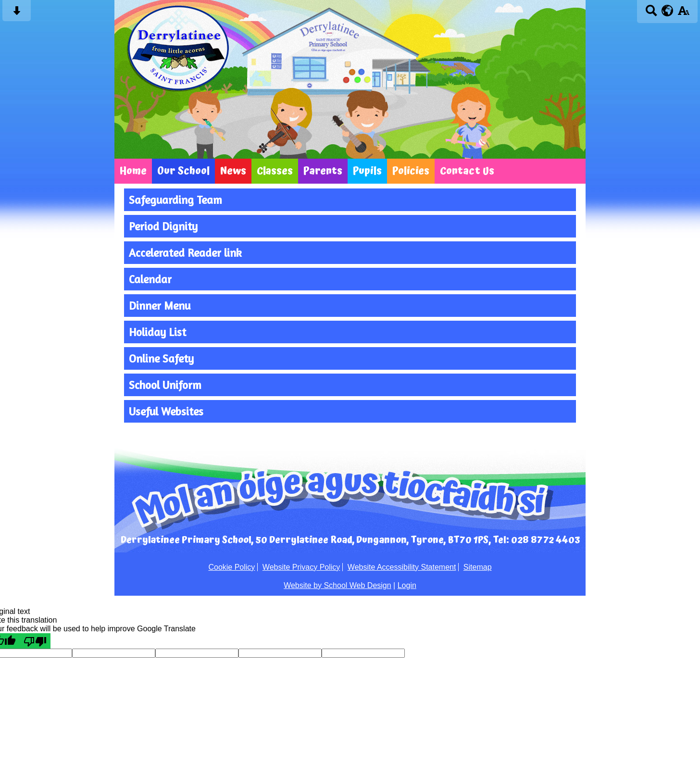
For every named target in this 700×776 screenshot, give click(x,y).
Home (133, 171)
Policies (411, 171)
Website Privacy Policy (301, 567)
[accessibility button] (683, 14)
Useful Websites (166, 411)
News (233, 171)
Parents (323, 171)
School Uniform (165, 385)
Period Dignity (163, 226)
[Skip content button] (17, 14)
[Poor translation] (35, 641)
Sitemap (478, 567)
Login (407, 585)
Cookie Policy (231, 567)
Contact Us (467, 171)
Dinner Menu (160, 306)
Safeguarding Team (175, 200)
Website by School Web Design (337, 585)
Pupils (367, 171)
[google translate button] (668, 11)
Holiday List (157, 332)
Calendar (150, 279)
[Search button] (651, 14)
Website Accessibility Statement (402, 567)
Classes (275, 171)
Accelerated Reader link (185, 253)
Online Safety (161, 358)
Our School (183, 171)
